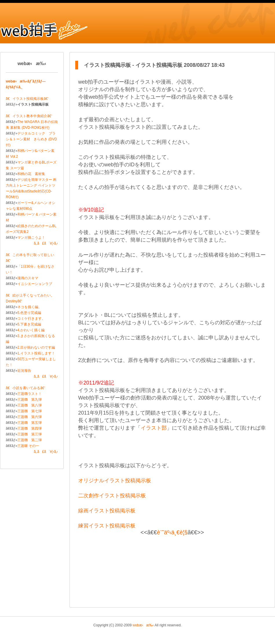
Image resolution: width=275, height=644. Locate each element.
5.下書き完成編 (29, 324)
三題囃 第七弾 (30, 411)
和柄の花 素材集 (31, 174)
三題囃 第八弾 (30, 405)
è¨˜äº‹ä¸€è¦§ (172, 532)
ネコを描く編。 (30, 307)
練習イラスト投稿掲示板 (107, 526)
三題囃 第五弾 (30, 423)
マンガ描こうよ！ (31, 238)
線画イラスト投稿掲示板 (107, 511)
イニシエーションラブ (35, 284)
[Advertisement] (172, 570)
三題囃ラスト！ (30, 394)
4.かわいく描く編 (31, 330)
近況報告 (24, 371)
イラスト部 (154, 428)
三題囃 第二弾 (30, 440)
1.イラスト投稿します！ (36, 353)
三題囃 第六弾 (30, 417)
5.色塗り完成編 (29, 313)
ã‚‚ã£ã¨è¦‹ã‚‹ (46, 243)
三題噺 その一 (28, 446)
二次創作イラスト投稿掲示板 (112, 496)
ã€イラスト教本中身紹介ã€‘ (29, 116)
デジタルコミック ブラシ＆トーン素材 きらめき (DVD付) (31, 139)
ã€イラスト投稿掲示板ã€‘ (27, 99)
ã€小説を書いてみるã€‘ (25, 388)
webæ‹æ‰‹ (143, 625)
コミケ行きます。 (31, 319)
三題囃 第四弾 (30, 428)
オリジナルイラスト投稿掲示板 (115, 481)
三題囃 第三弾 (30, 434)
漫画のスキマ (28, 278)
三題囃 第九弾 (30, 400)
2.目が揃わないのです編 (36, 347)
